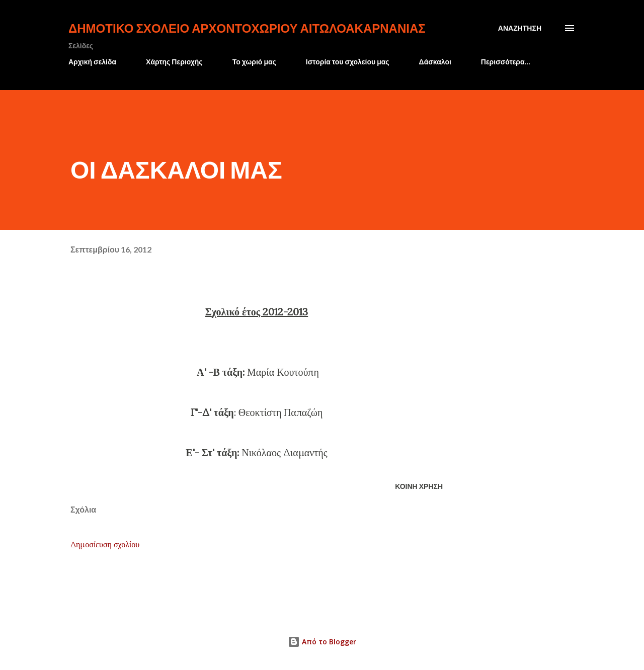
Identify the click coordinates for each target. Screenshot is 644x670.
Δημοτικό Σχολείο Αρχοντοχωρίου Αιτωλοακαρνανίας (247, 28)
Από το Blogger (322, 642)
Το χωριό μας (254, 62)
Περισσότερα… (506, 62)
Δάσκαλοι (435, 62)
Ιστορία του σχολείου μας (348, 62)
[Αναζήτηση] (520, 28)
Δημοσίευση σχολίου (105, 544)
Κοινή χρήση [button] (419, 486)
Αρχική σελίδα (92, 62)
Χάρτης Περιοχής (174, 62)
